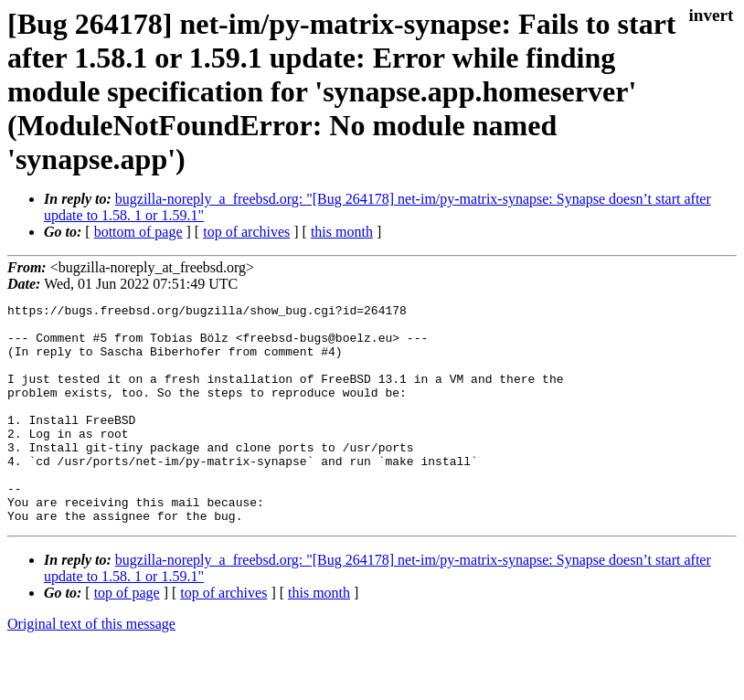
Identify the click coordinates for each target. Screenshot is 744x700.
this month (342, 232)
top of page (127, 636)
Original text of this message (91, 668)
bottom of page (138, 232)
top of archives (246, 232)
